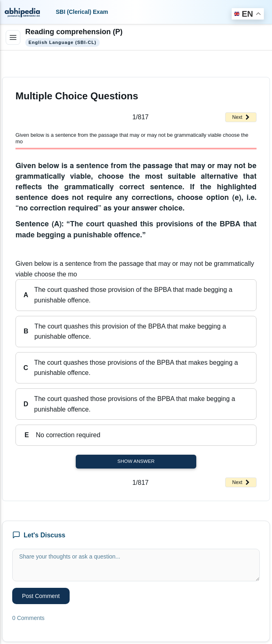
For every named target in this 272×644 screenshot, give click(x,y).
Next (241, 117)
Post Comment (41, 596)
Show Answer (136, 461)
